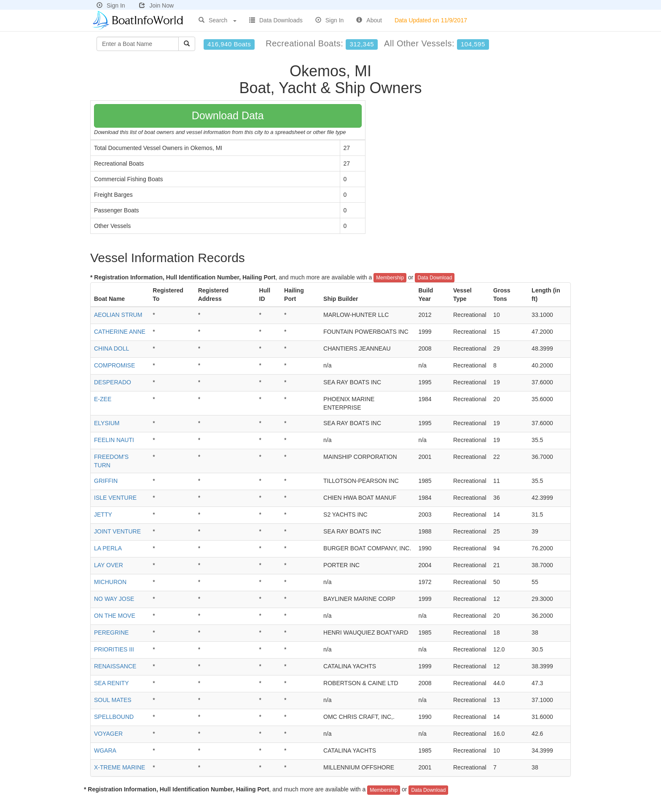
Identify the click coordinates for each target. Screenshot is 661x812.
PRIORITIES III (114, 649)
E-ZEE (103, 399)
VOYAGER (108, 734)
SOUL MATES (113, 700)
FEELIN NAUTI (114, 440)
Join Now (156, 5)
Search (218, 20)
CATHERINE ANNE (120, 332)
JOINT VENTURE (117, 531)
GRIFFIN (106, 481)
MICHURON (110, 582)
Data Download (435, 278)
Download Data (228, 115)
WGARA (105, 750)
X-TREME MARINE (120, 767)
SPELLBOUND (114, 717)
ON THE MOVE (115, 616)
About (369, 20)
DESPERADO (113, 382)
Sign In (111, 5)
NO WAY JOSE (114, 599)
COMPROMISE (114, 365)
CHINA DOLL (112, 348)
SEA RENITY (111, 683)
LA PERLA (108, 548)
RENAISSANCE (115, 666)
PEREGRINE (111, 632)
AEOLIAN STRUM (118, 315)
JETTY (103, 515)
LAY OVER (109, 565)
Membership (390, 278)
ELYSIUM (107, 423)
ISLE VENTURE (115, 498)
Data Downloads (276, 20)
